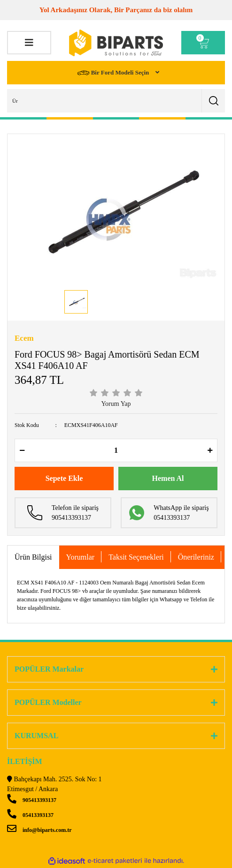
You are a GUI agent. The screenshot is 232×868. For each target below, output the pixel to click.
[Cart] (203, 43)
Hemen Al (168, 478)
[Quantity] (116, 450)
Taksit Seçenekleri (136, 557)
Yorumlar (81, 557)
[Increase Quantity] (210, 450)
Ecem (24, 338)
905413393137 (32, 800)
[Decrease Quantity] (22, 450)
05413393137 (30, 815)
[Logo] (116, 43)
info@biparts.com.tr (39, 830)
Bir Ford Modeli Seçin (114, 73)
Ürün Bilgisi (33, 557)
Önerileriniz (196, 557)
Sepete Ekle (64, 478)
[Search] (116, 101)
